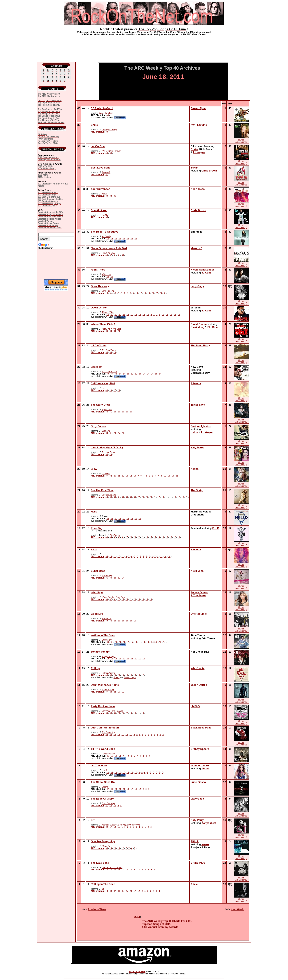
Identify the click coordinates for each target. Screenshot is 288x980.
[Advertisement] (144, 47)
